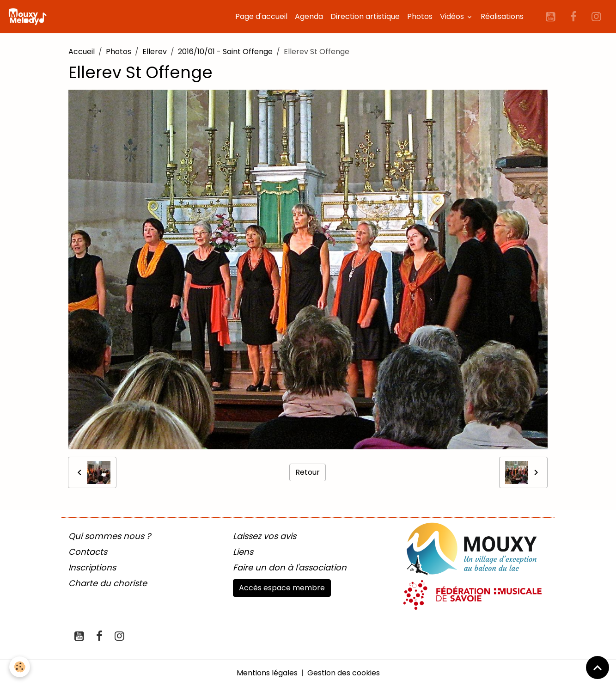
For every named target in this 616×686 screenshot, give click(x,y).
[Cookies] (20, 667)
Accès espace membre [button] (282, 588)
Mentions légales (267, 673)
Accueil (82, 52)
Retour (308, 472)
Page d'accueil (261, 16)
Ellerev (155, 52)
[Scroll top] (598, 668)
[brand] (29, 17)
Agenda (309, 16)
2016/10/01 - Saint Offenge (225, 52)
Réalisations (502, 16)
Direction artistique (365, 16)
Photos (420, 16)
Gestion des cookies (344, 673)
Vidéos (453, 16)
